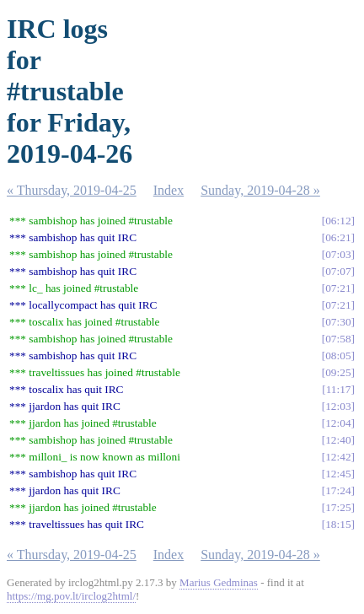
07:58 (338, 339)
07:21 (338, 288)
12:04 (338, 423)
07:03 (338, 254)
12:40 (338, 440)
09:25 (338, 372)
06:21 (338, 237)
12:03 (338, 406)
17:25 (338, 507)
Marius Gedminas (219, 582)
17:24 (338, 490)
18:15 (338, 524)
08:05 (338, 355)
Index (169, 190)
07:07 (338, 271)
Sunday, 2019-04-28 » (260, 190)
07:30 (338, 322)
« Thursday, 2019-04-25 (72, 190)
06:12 (338, 221)
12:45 (338, 474)
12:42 (338, 457)
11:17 (339, 389)
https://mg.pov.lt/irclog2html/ (71, 596)
